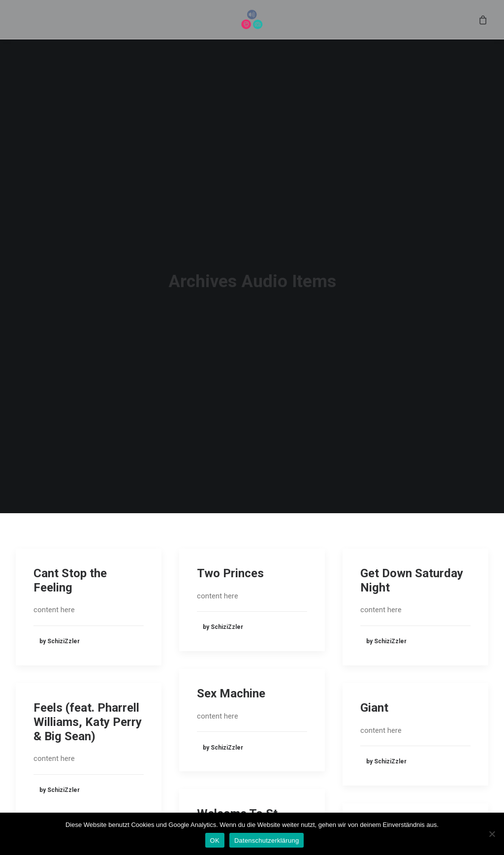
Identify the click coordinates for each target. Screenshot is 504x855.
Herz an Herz (396, 764)
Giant (374, 644)
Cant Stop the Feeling (70, 516)
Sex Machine (231, 630)
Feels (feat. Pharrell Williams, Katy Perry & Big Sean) (88, 658)
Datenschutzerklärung (267, 840)
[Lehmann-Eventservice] (252, 25)
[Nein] (492, 834)
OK (215, 840)
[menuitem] (252, 25)
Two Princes (230, 509)
